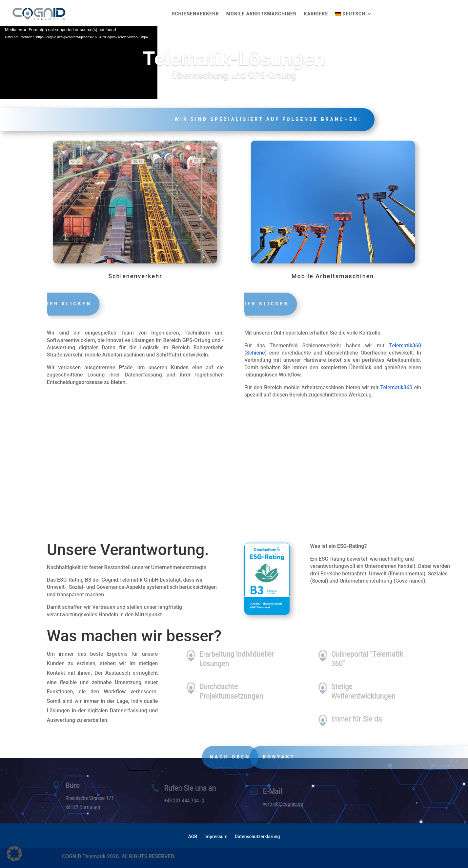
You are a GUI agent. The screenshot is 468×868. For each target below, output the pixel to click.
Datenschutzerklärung (257, 837)
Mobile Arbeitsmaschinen (262, 14)
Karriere (316, 14)
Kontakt (292, 757)
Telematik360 (397, 387)
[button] (14, 854)
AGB (193, 837)
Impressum (216, 837)
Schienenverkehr (195, 14)
